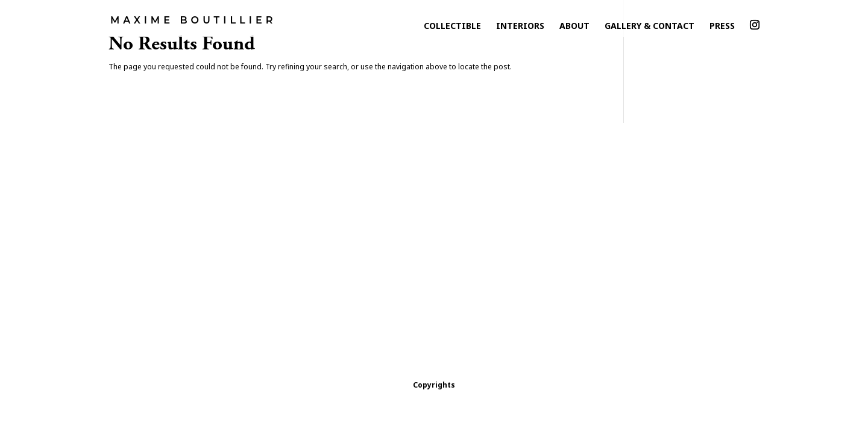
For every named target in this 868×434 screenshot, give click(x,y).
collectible (452, 29)
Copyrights (434, 385)
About (574, 29)
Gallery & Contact (649, 29)
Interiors (520, 29)
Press (722, 29)
